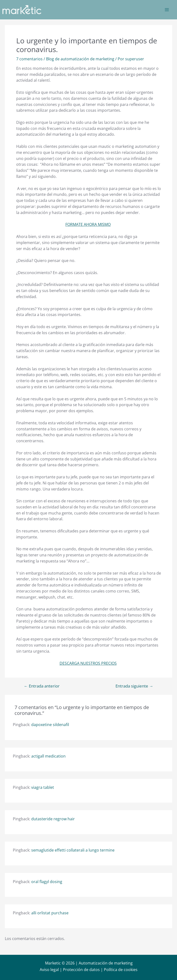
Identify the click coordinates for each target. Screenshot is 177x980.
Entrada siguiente (134, 686)
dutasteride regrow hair (53, 819)
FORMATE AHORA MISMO (88, 224)
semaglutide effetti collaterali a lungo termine (73, 850)
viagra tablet (43, 787)
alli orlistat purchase (50, 913)
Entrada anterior (42, 686)
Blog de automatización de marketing (80, 59)
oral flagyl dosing (47, 882)
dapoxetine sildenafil (50, 725)
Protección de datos (81, 970)
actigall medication (48, 756)
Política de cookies (121, 970)
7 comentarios (29, 59)
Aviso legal (49, 970)
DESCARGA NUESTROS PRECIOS (88, 663)
